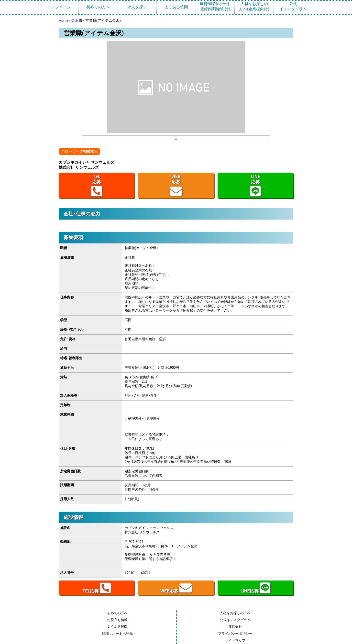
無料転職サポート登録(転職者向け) (215, 6)
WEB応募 (176, 185)
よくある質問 (176, 7)
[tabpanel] (176, 87)
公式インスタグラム (293, 6)
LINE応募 (255, 185)
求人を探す (137, 7)
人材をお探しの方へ (235, 613)
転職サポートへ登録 (117, 633)
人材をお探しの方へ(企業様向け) (254, 6)
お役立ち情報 (117, 620)
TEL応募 (97, 185)
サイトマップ (235, 640)
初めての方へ (98, 7)
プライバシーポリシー (235, 633)
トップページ (59, 7)
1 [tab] (176, 139)
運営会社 (235, 627)
